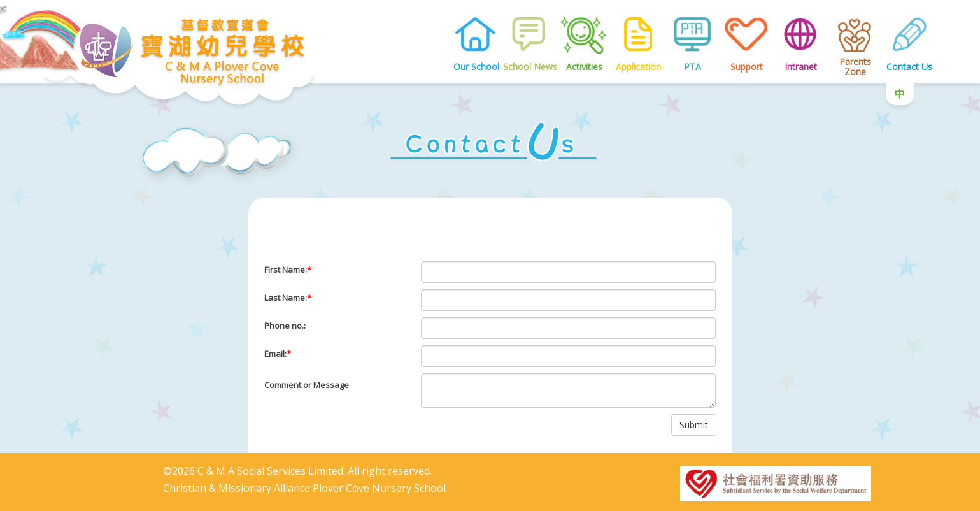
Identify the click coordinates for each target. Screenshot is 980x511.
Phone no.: (285, 326)
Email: (278, 354)
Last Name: (288, 298)
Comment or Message (307, 385)
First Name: (288, 270)
